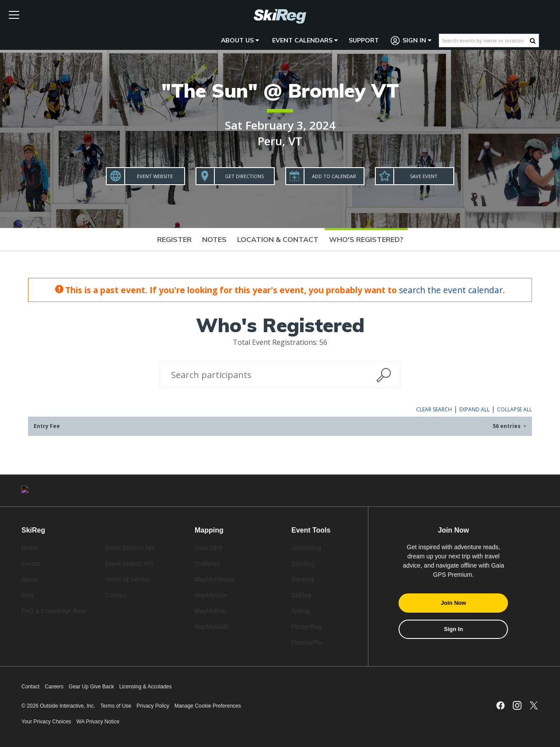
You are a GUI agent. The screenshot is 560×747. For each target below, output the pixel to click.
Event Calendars (305, 40)
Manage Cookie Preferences (208, 706)
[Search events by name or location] (485, 40)
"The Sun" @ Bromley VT (280, 90)
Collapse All (514, 409)
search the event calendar (451, 290)
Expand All (474, 409)
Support (364, 40)
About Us (240, 40)
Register (174, 239)
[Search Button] (533, 41)
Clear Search (434, 409)
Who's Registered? (366, 239)
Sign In (411, 40)
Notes (214, 239)
